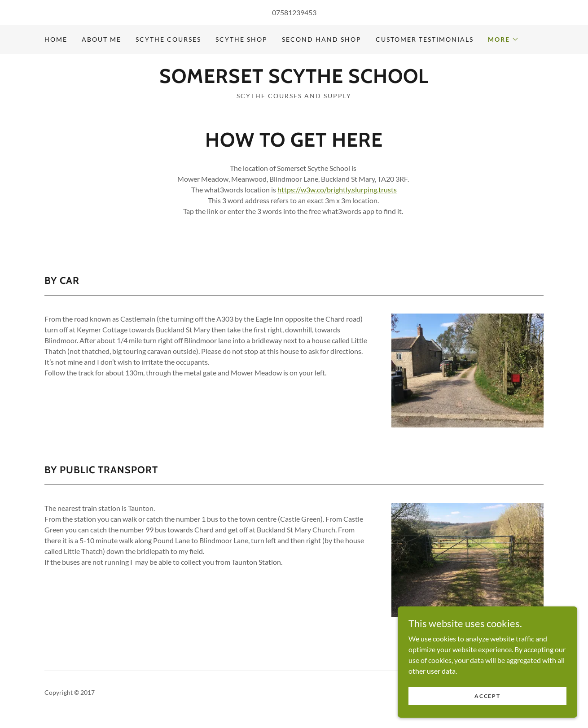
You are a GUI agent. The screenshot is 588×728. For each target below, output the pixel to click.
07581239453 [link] (294, 12)
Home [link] (56, 39)
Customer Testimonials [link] (425, 39)
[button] (503, 39)
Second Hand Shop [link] (322, 39)
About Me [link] (101, 39)
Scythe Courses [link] (168, 39)
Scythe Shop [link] (241, 39)
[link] (294, 80)
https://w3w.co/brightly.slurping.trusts (337, 190)
